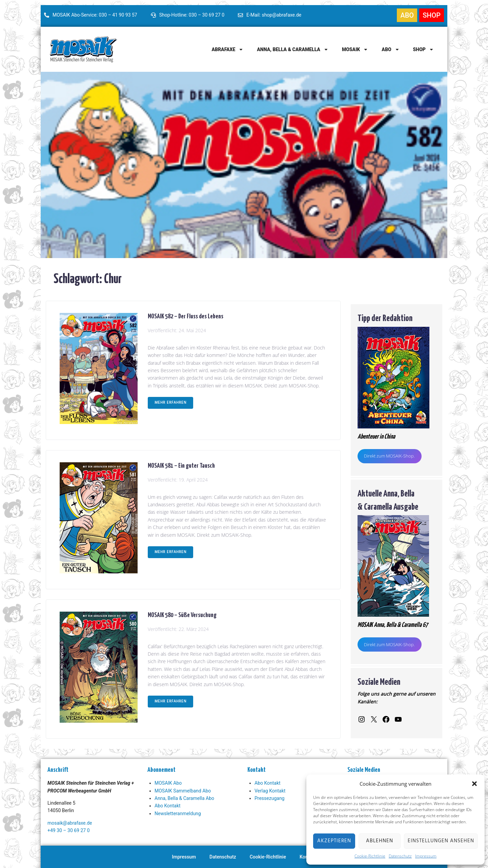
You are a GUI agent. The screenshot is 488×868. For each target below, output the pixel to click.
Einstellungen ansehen (441, 841)
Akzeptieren (334, 841)
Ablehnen (380, 841)
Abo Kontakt (168, 806)
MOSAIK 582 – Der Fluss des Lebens (186, 316)
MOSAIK (355, 49)
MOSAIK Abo (168, 783)
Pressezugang (269, 798)
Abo (390, 49)
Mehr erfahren (170, 403)
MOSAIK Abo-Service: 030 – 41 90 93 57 (95, 15)
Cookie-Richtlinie (370, 856)
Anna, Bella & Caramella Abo (184, 798)
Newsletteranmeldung (178, 813)
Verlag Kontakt (270, 791)
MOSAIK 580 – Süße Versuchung (182, 614)
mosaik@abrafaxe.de (70, 823)
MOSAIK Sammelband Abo (183, 791)
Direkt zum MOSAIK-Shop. (389, 456)
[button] (474, 784)
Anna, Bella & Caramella (293, 49)
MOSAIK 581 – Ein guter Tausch (181, 465)
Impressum (426, 856)
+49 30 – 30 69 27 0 (69, 830)
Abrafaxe (227, 49)
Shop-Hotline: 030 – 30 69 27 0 (192, 15)
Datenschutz (400, 856)
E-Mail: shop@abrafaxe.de (274, 15)
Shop (423, 49)
